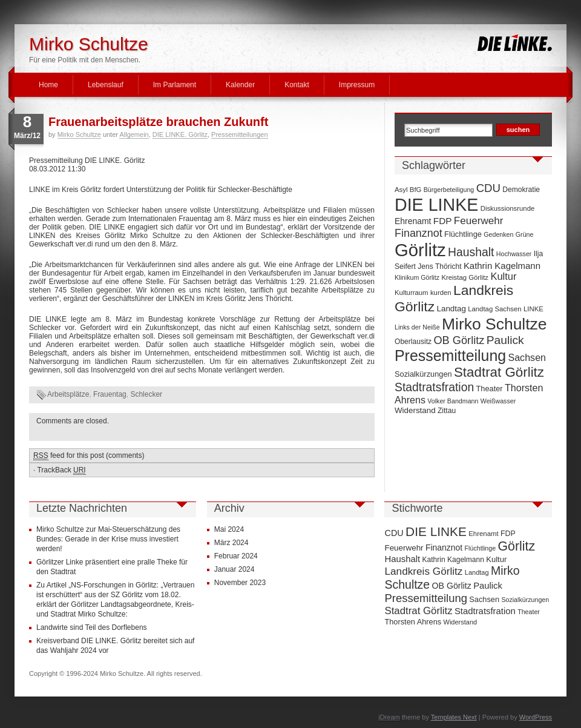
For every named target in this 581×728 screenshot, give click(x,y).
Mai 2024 (229, 529)
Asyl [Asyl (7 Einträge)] (401, 190)
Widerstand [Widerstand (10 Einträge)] (415, 410)
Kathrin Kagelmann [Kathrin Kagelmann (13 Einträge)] (502, 266)
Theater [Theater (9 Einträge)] (490, 389)
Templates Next (454, 717)
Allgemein (134, 134)
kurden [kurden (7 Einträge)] (441, 293)
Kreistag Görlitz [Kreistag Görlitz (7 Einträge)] (465, 277)
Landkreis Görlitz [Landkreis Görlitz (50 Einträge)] (423, 571)
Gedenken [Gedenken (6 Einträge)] (498, 234)
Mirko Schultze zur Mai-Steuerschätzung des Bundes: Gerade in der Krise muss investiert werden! (108, 539)
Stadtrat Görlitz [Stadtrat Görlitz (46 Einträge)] (499, 372)
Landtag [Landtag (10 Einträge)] (451, 309)
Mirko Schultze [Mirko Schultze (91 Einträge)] (494, 324)
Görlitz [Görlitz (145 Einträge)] (420, 250)
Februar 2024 (236, 556)
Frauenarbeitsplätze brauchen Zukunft (158, 122)
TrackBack (61, 470)
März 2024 (231, 543)
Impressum (357, 85)
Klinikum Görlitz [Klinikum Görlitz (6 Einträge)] (417, 277)
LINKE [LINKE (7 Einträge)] (533, 309)
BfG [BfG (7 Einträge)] (416, 190)
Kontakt (297, 85)
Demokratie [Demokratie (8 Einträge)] (521, 190)
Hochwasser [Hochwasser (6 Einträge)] (514, 254)
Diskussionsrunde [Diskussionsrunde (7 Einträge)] (508, 208)
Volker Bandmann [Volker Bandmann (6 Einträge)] (453, 401)
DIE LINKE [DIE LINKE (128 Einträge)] (436, 205)
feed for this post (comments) (89, 456)
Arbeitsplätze (68, 394)
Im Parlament (175, 85)
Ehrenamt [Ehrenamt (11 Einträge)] (413, 221)
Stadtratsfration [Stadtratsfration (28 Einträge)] (434, 387)
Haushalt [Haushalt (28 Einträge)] (471, 252)
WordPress (536, 717)
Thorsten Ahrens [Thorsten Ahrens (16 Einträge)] (413, 622)
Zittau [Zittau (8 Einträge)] (447, 411)
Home (48, 85)
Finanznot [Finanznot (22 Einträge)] (419, 233)
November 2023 (240, 583)
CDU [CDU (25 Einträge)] (488, 188)
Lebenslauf (106, 85)
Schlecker (146, 394)
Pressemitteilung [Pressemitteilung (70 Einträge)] (450, 356)
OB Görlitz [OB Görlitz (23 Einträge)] (459, 340)
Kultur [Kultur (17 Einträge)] (503, 276)
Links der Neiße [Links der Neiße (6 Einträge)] (417, 327)
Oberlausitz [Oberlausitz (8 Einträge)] (413, 342)
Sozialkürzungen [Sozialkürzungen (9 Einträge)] (423, 374)
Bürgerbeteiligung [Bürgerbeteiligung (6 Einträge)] (449, 190)
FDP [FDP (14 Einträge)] (443, 221)
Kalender (240, 85)
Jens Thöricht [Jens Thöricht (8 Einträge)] (439, 266)
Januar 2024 (235, 569)
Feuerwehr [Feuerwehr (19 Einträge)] (479, 221)
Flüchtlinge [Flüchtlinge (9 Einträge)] (463, 234)
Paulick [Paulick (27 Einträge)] (505, 340)
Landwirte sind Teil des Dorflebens (92, 627)
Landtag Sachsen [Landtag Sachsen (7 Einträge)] (494, 309)
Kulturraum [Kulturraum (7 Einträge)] (412, 293)
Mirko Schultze (89, 44)
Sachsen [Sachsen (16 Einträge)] (527, 357)
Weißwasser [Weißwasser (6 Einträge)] (498, 401)
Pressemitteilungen (240, 134)
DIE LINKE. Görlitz (180, 134)
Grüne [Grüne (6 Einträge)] (525, 234)
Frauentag (110, 394)
